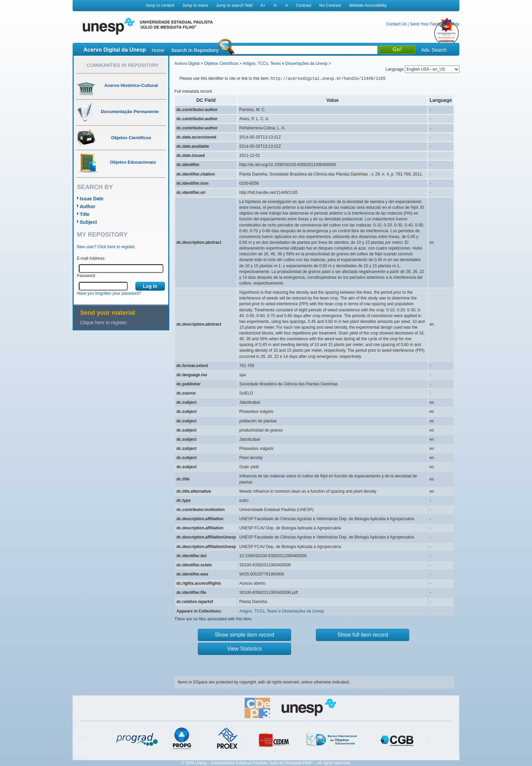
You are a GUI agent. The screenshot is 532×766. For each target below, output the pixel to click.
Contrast (303, 5)
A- (275, 5)
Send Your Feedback (429, 24)
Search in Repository (195, 50)
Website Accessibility (368, 5)
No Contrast (330, 5)
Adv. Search (434, 50)
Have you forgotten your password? (109, 293)
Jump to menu (195, 5)
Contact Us (396, 24)
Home (158, 50)
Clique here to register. (104, 323)
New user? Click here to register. (106, 247)
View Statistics (244, 649)
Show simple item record (244, 635)
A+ (263, 5)
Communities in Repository (122, 65)
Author (88, 206)
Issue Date (92, 199)
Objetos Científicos (221, 63)
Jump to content (160, 5)
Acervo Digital (187, 63)
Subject (88, 222)
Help (455, 24)
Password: (87, 276)
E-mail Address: (91, 258)
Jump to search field (234, 5)
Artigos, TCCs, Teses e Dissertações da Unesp (285, 63)
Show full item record (363, 635)
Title (85, 214)
